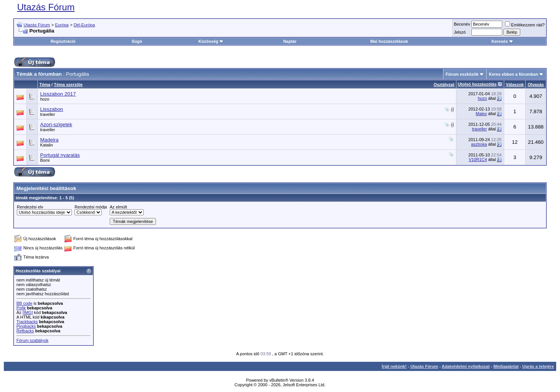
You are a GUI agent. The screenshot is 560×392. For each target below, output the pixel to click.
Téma (45, 85)
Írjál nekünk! (394, 366)
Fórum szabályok (32, 340)
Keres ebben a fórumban (514, 74)
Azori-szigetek (56, 124)
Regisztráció (63, 41)
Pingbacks (26, 326)
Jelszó (460, 32)
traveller (48, 114)
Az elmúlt (118, 207)
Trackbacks (27, 322)
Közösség (211, 41)
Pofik (21, 308)
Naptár (290, 41)
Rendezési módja (91, 207)
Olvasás (536, 85)
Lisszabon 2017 (58, 94)
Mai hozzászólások (389, 41)
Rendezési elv (30, 207)
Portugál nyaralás (60, 155)
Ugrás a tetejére (538, 366)
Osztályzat (444, 85)
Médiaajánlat (506, 366)
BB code (24, 303)
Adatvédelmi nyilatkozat (466, 366)
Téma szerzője (68, 85)
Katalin (47, 145)
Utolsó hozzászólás (477, 84)
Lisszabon (52, 109)
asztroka (479, 144)
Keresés (502, 41)
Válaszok (515, 85)
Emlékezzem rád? (525, 25)
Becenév (462, 24)
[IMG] (28, 312)
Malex (481, 114)
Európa (62, 25)
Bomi (45, 160)
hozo (45, 99)
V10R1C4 (478, 159)
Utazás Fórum (46, 7)
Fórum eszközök (462, 74)
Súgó (137, 41)
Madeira (49, 140)
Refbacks (25, 331)
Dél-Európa (84, 25)
